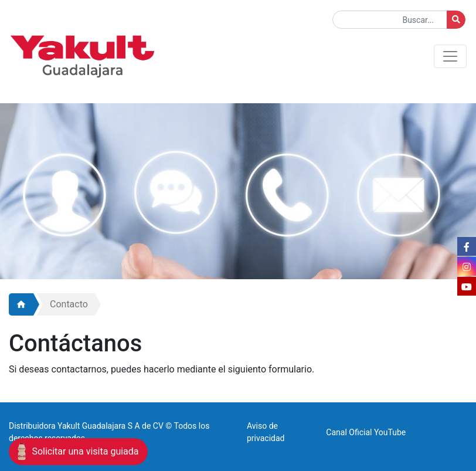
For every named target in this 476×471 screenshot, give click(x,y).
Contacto (69, 304)
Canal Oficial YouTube (366, 432)
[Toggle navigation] (450, 56)
